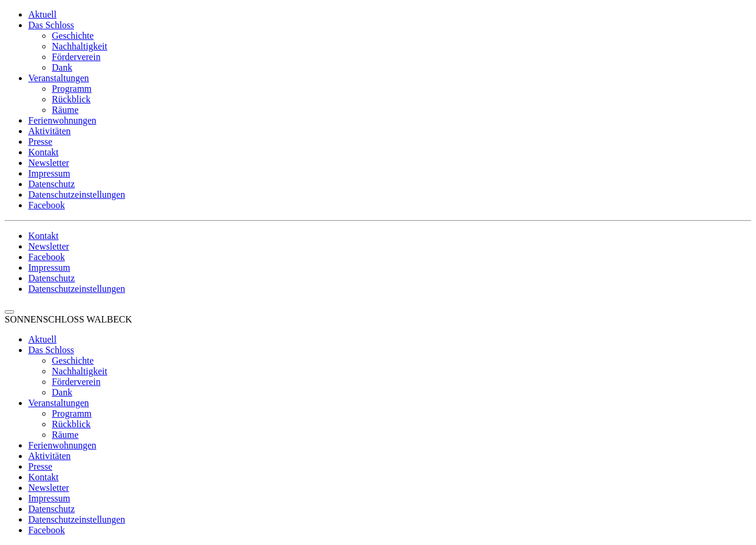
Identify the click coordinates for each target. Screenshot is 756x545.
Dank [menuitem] (62, 392)
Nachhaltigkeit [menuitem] (79, 371)
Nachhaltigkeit (79, 46)
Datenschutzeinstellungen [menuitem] (77, 519)
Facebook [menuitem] (47, 530)
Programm (72, 89)
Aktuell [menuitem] (42, 339)
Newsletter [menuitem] (49, 488)
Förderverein (76, 57)
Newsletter (49, 163)
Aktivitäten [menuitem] (49, 456)
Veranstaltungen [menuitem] (59, 403)
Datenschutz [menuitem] (52, 509)
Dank (62, 67)
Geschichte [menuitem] (73, 360)
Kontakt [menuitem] (44, 477)
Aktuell (42, 14)
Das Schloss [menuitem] (51, 350)
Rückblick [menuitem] (71, 424)
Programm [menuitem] (72, 413)
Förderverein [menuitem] (76, 382)
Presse (40, 142)
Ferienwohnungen (62, 120)
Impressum (49, 173)
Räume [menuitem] (65, 435)
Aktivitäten (49, 131)
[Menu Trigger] (9, 312)
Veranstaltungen (59, 78)
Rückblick (71, 99)
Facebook (47, 205)
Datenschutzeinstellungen (77, 195)
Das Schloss (51, 25)
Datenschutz (52, 184)
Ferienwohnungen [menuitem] (62, 445)
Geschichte (73, 36)
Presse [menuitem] (40, 466)
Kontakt (44, 152)
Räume (65, 110)
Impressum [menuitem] (49, 498)
